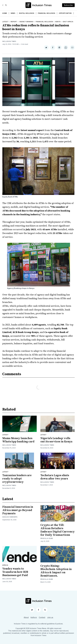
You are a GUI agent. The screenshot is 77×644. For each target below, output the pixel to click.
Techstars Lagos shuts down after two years (55, 477)
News (13, 13)
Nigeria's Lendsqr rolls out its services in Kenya (56, 440)
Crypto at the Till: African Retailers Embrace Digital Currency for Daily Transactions (58, 530)
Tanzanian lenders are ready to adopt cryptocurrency (17, 479)
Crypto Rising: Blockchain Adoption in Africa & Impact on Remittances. (56, 571)
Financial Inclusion (46, 13)
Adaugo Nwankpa (10, 517)
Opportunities (65, 13)
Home (5, 13)
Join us (50, 617)
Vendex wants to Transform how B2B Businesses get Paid (15, 572)
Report (14, 22)
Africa (5, 565)
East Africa (68, 22)
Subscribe (68, 5)
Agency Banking (26, 22)
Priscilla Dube (47, 538)
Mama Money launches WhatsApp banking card (18, 440)
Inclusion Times (9, 41)
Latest (5, 22)
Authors (34, 617)
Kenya (58, 22)
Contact (42, 617)
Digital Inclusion (27, 13)
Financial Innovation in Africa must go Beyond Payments (18, 510)
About (26, 617)
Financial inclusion (44, 22)
